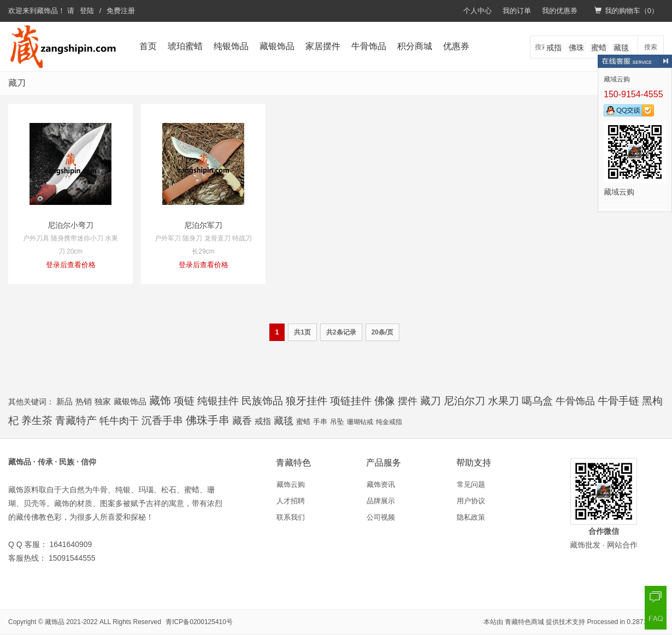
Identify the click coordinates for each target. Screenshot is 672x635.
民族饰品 (262, 401)
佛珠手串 (208, 420)
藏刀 (431, 401)
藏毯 (621, 48)
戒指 (554, 48)
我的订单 (517, 11)
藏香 (242, 421)
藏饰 (160, 401)
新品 (64, 401)
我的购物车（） (626, 11)
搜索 (651, 47)
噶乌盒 (537, 401)
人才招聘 (291, 501)
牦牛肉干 (119, 421)
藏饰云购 (291, 484)
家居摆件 (323, 46)
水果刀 (503, 401)
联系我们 (291, 517)
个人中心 (478, 11)
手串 (320, 422)
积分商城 (415, 46)
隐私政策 (471, 517)
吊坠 (337, 422)
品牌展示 (381, 501)
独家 (103, 401)
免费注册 (121, 11)
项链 (184, 401)
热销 (84, 401)
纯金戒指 (389, 422)
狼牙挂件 (306, 401)
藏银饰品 (277, 46)
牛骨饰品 (369, 46)
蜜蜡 (599, 48)
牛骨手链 (618, 401)
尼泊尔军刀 (203, 225)
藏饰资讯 (381, 484)
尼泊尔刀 (464, 401)
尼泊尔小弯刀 (70, 225)
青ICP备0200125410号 (199, 622)
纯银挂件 (218, 401)
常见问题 (471, 484)
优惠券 (456, 46)
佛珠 (576, 48)
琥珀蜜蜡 (185, 46)
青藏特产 (76, 421)
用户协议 (471, 501)
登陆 (87, 11)
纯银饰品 (231, 46)
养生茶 (37, 421)
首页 (148, 46)
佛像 (385, 401)
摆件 (408, 401)
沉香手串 (162, 420)
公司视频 (381, 517)
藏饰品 (47, 11)
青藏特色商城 (524, 622)
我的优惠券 (560, 11)
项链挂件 (351, 401)
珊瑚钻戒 (360, 422)
